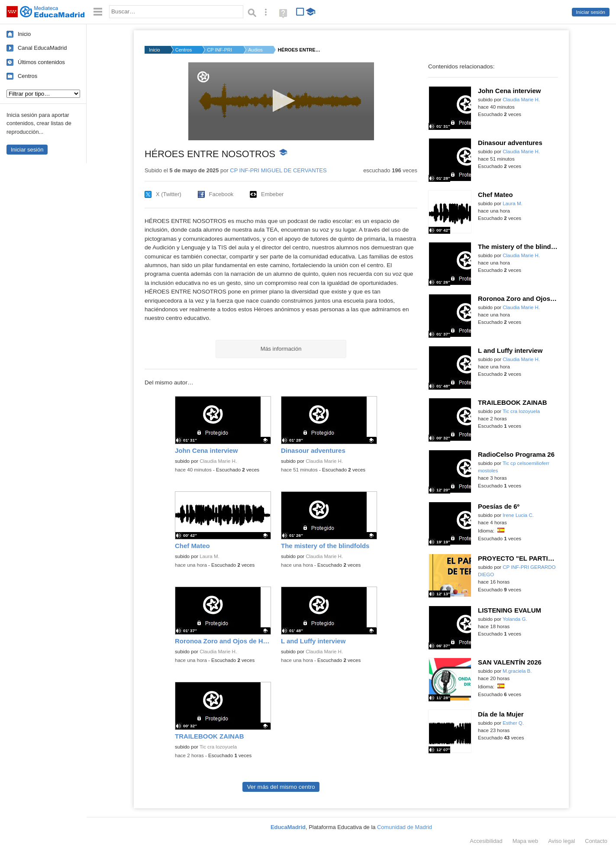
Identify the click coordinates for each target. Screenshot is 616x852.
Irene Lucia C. (518, 515)
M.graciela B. (517, 671)
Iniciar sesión (591, 12)
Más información (281, 349)
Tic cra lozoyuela (218, 747)
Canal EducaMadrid (42, 48)
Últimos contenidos (41, 62)
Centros (27, 76)
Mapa (526, 841)
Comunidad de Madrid (405, 827)
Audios (255, 50)
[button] (281, 101)
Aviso (561, 841)
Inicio (24, 34)
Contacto (596, 841)
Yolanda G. (515, 619)
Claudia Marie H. (218, 461)
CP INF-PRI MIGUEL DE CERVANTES (278, 170)
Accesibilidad (486, 841)
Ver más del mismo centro (281, 787)
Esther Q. (513, 723)
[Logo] (203, 77)
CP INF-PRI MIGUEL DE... (220, 50)
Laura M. (210, 556)
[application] (281, 101)
